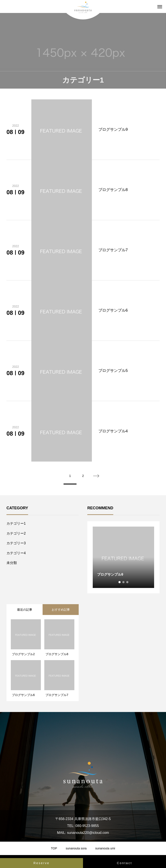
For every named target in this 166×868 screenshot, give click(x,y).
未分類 (12, 563)
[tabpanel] (123, 557)
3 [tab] (128, 582)
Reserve (42, 863)
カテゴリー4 (16, 553)
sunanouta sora (76, 848)
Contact (125, 863)
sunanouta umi (105, 848)
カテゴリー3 (16, 543)
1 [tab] (120, 582)
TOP (54, 848)
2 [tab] (124, 582)
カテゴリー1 (16, 523)
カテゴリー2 (16, 533)
